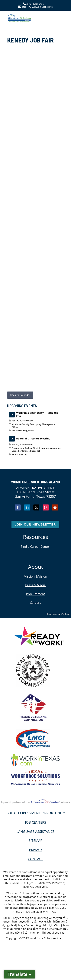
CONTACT (35, 859)
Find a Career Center (35, 547)
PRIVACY (36, 850)
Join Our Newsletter (35, 524)
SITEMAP (35, 841)
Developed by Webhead (58, 614)
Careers (35, 603)
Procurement (35, 594)
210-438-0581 (36, 4)
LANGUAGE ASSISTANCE (35, 832)
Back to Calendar (20, 395)
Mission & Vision (35, 576)
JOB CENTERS (36, 822)
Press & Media (35, 585)
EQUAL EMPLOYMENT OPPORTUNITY (36, 813)
